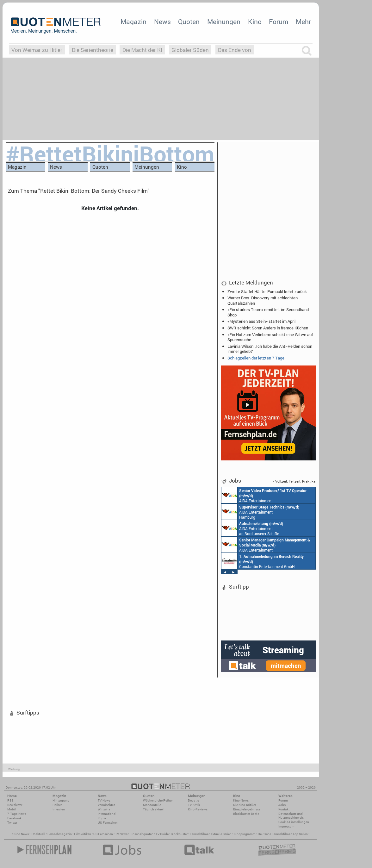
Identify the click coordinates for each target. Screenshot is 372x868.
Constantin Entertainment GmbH (263, 561)
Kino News (21, 834)
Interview (59, 809)
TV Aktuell (38, 834)
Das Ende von (235, 50)
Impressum (286, 826)
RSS (10, 800)
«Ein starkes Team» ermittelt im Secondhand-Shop (269, 312)
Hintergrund (61, 800)
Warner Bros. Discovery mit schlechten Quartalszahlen (263, 300)
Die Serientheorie (93, 50)
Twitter (12, 823)
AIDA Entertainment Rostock (266, 545)
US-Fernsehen (108, 823)
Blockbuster (179, 834)
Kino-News (241, 800)
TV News (121, 834)
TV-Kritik (194, 805)
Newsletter (15, 805)
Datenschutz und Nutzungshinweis (291, 816)
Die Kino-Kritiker (245, 805)
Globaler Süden (190, 50)
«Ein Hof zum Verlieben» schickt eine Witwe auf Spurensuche (270, 337)
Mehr (303, 22)
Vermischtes (106, 805)
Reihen (58, 805)
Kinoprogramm (245, 834)
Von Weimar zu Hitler (37, 50)
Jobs (282, 805)
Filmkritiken (83, 834)
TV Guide (162, 834)
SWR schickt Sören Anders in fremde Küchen (268, 328)
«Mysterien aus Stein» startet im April (261, 321)
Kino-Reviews (198, 809)
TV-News (104, 800)
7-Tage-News (17, 814)
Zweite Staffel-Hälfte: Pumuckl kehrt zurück (267, 291)
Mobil (12, 809)
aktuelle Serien (221, 834)
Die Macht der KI (142, 50)
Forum (279, 22)
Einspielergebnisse (247, 809)
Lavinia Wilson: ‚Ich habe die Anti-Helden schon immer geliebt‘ (270, 349)
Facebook (14, 818)
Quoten (189, 22)
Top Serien (300, 834)
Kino (255, 22)
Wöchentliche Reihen (158, 800)
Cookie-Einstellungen (294, 822)
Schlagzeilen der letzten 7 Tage (256, 358)
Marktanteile (152, 805)
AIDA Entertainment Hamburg (260, 512)
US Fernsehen (103, 834)
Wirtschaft (105, 809)
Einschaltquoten (142, 834)
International (107, 814)
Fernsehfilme (199, 834)
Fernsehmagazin (60, 834)
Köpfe (102, 818)
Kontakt (284, 809)
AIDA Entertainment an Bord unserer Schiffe (264, 495)
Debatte (193, 800)
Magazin (133, 22)
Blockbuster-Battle (246, 814)
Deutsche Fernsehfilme (274, 834)
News (162, 22)
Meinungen (224, 22)
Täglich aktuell (154, 809)
